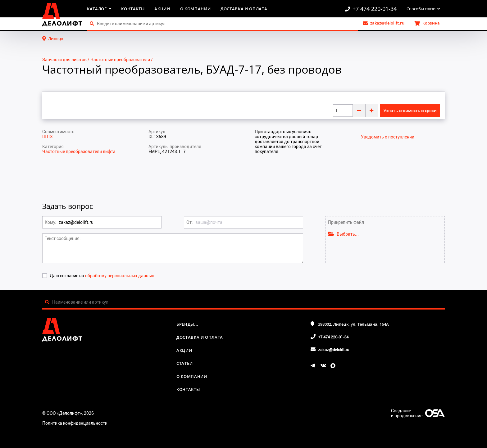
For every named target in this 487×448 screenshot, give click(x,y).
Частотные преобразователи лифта (79, 151)
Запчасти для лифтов (64, 59)
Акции (162, 9)
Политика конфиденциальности (75, 423)
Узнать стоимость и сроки (410, 111)
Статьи (185, 363)
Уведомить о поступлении (388, 137)
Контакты (133, 9)
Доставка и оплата (244, 9)
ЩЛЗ (47, 136)
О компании (196, 9)
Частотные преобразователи (120, 59)
